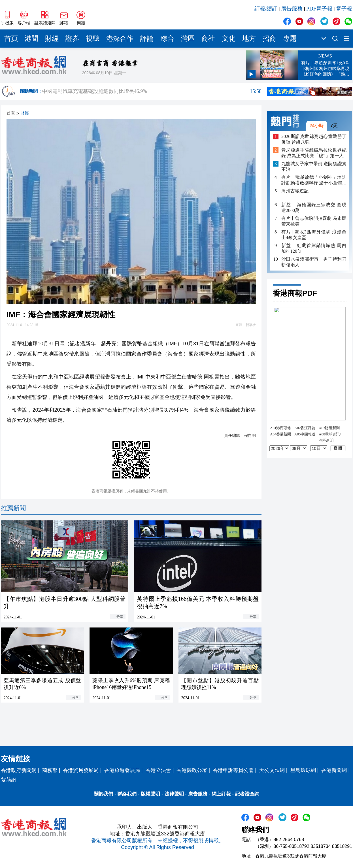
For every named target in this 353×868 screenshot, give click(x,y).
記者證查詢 (247, 794)
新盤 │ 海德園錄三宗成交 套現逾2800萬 (314, 208)
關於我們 (103, 794)
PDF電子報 (319, 9)
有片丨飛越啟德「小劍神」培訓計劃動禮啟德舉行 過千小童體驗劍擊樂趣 (314, 180)
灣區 (188, 39)
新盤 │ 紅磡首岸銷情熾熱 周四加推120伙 (314, 248)
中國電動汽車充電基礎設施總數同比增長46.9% (152, 91)
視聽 (93, 39)
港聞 (31, 39)
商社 (208, 39)
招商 (269, 39)
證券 (72, 39)
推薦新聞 (13, 508)
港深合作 (120, 39)
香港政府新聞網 (19, 770)
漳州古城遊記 (295, 191)
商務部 (50, 770)
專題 (290, 39)
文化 (229, 39)
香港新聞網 (334, 770)
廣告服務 (292, 9)
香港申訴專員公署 (233, 770)
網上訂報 (221, 794)
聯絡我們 (127, 794)
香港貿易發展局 (81, 770)
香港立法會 (158, 770)
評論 (147, 39)
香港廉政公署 (192, 770)
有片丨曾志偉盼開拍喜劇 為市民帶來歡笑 (314, 221)
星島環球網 (303, 770)
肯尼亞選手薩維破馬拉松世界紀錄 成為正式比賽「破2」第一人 (314, 153)
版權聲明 (150, 794)
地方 (249, 39)
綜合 (167, 39)
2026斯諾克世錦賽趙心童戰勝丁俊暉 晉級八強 (314, 139)
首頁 (11, 39)
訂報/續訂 (266, 9)
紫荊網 (8, 780)
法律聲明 (174, 794)
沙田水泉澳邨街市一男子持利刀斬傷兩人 (314, 262)
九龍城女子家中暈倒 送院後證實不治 (314, 166)
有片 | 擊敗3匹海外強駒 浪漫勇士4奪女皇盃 (314, 235)
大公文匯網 (272, 770)
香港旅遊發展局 (122, 770)
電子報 (344, 9)
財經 (52, 39)
